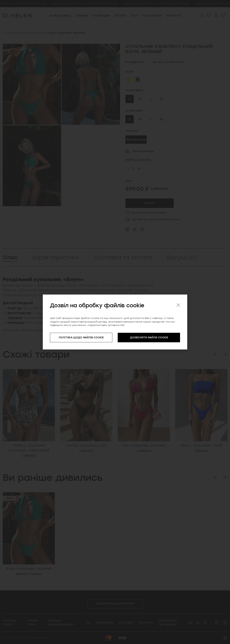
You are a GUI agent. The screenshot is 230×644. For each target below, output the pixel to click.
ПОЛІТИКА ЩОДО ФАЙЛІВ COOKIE (81, 338)
